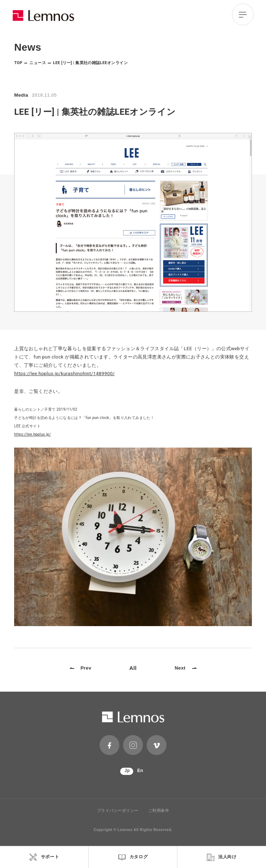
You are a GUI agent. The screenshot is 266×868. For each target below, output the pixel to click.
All (133, 668)
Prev (81, 668)
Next (186, 668)
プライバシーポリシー (118, 811)
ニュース (38, 63)
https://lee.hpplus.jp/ (32, 434)
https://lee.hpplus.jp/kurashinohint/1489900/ (64, 374)
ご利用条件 (159, 811)
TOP (18, 63)
